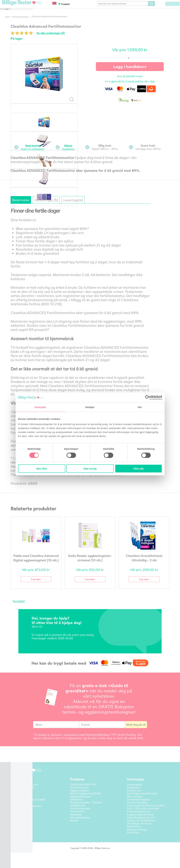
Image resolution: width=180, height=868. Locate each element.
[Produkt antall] (135, 63)
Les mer (41, 585)
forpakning (76, 152)
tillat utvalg (90, 468)
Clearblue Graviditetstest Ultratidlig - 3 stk (150, 563)
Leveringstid (89, 205)
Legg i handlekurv (135, 71)
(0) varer (165, 9)
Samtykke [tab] (40, 407)
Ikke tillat (42, 468)
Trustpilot (24, 607)
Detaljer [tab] (90, 407)
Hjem (18, 22)
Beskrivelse (28, 205)
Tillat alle (138, 468)
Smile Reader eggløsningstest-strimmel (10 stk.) (95, 565)
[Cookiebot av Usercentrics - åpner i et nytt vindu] (148, 398)
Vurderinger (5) (58, 205)
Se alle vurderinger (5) (58, 38)
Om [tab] (140, 407)
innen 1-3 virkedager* (40, 152)
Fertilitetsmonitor (32, 22)
